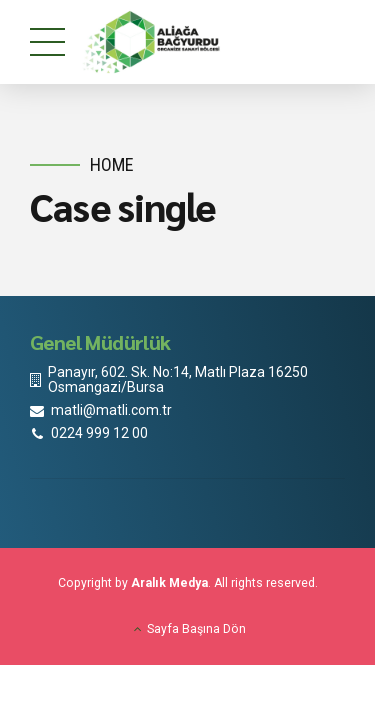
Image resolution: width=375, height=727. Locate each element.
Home (112, 164)
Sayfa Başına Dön (196, 629)
